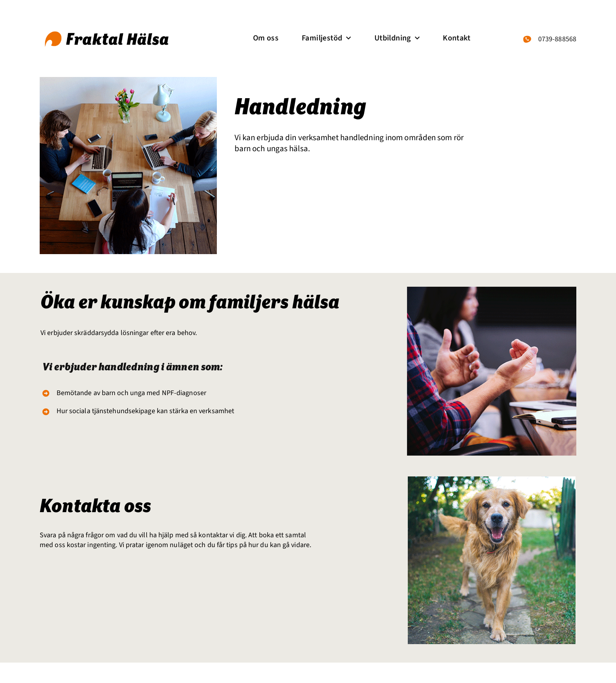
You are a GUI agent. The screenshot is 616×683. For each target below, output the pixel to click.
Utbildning (397, 38)
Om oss (266, 38)
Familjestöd (326, 38)
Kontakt (456, 38)
